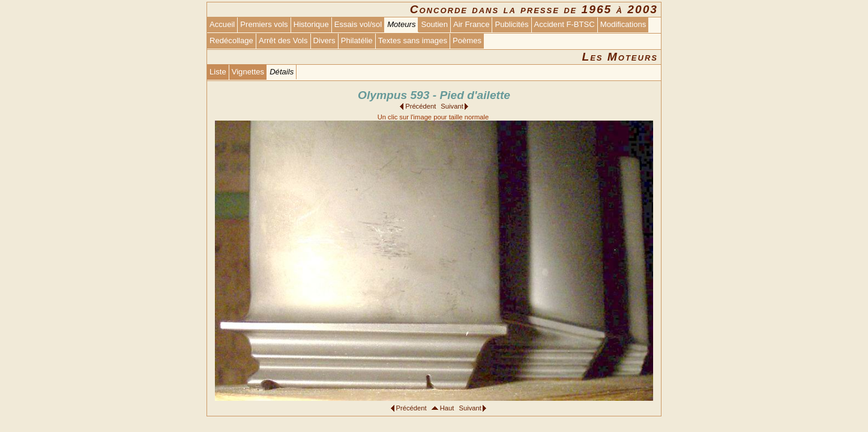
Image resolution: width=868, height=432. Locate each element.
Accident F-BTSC (565, 24)
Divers (324, 40)
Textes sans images (413, 40)
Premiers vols (264, 24)
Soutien (434, 24)
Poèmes (467, 40)
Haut (447, 408)
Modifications (623, 24)
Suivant (452, 106)
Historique (311, 24)
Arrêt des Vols (283, 40)
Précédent (420, 106)
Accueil (222, 24)
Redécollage (231, 40)
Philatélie (357, 40)
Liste (218, 72)
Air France (471, 24)
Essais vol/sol (358, 24)
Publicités (511, 24)
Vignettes (248, 72)
